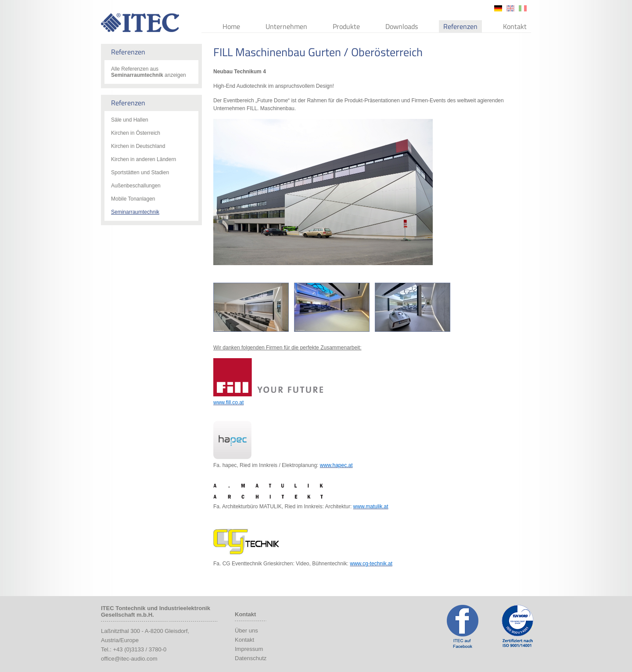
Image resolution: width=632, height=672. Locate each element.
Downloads (402, 26)
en (510, 8)
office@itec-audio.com (129, 659)
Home (231, 26)
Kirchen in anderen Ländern (144, 159)
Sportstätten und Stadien (140, 172)
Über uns (246, 631)
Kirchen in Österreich (136, 133)
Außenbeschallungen (136, 186)
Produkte (346, 26)
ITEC (140, 23)
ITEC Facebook (463, 626)
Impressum (249, 649)
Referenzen (460, 26)
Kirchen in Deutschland (138, 146)
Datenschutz (251, 658)
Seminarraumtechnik (135, 212)
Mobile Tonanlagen (133, 199)
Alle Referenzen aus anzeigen (149, 72)
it (523, 8)
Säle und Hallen (130, 120)
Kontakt (515, 26)
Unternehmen (286, 26)
